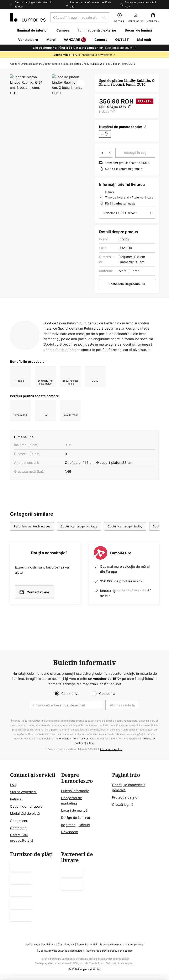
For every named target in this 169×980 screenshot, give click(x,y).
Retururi (16, 799)
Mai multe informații (122, 320)
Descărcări (23, 328)
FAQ (13, 785)
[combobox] (80, 17)
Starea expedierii (23, 792)
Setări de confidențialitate (40, 944)
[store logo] (28, 17)
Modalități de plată (25, 813)
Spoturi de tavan (52, 64)
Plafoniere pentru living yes (32, 547)
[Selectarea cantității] (106, 153)
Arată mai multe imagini (50, 87)
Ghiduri (84, 825)
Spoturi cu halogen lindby (125, 547)
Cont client (19, 821)
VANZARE (75, 40)
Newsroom (70, 832)
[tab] (50, 320)
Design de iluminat (76, 818)
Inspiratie (68, 825)
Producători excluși (111, 749)
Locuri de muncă (74, 810)
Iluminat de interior (30, 64)
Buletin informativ (75, 791)
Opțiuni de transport (26, 806)
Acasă (14, 64)
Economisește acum (118, 48)
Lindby (124, 239)
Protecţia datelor (125, 797)
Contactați (18, 828)
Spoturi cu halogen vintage (79, 547)
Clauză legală (123, 805)
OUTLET (122, 40)
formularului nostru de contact (76, 738)
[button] (81, 84)
